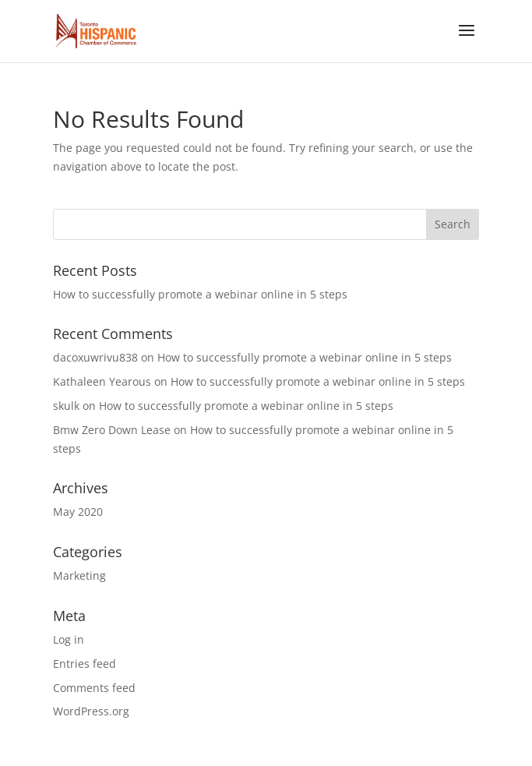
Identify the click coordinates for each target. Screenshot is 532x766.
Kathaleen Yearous (102, 381)
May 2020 (78, 512)
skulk (66, 406)
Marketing (79, 575)
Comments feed (94, 688)
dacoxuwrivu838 (95, 357)
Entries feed (85, 664)
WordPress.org (91, 711)
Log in (69, 639)
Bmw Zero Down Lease (112, 430)
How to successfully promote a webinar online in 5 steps (200, 294)
